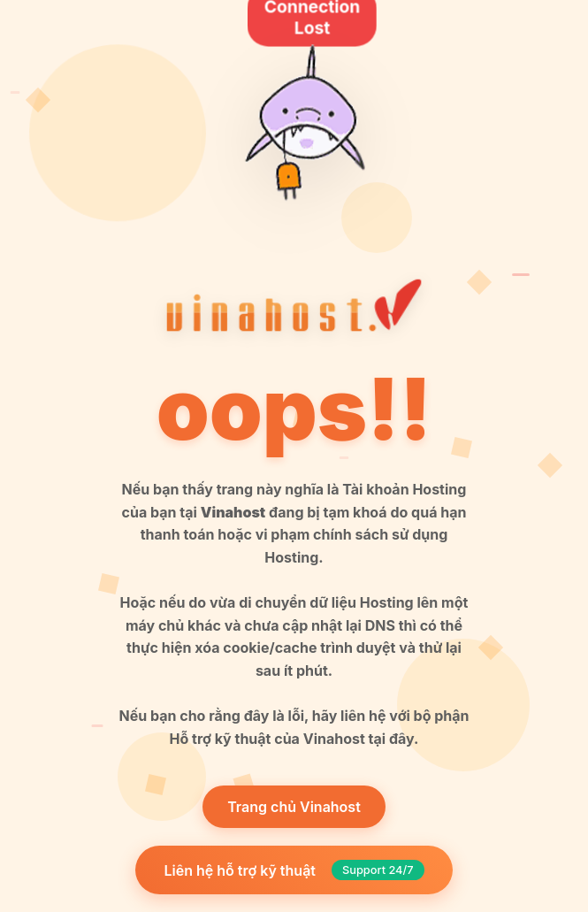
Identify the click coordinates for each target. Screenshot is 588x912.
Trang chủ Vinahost (294, 807)
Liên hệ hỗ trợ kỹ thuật (294, 870)
